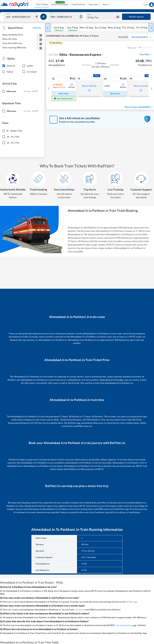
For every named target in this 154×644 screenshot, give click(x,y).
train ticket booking (124, 625)
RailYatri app (131, 602)
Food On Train (78, 4)
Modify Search (136, 17)
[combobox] (22, 17)
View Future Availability (139, 107)
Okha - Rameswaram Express (75, 55)
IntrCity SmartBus (60, 4)
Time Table (145, 54)
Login (149, 5)
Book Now (64, 94)
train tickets (79, 610)
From (8, 14)
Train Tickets (42, 4)
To (51, 14)
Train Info (94, 5)
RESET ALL (37, 28)
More (106, 5)
